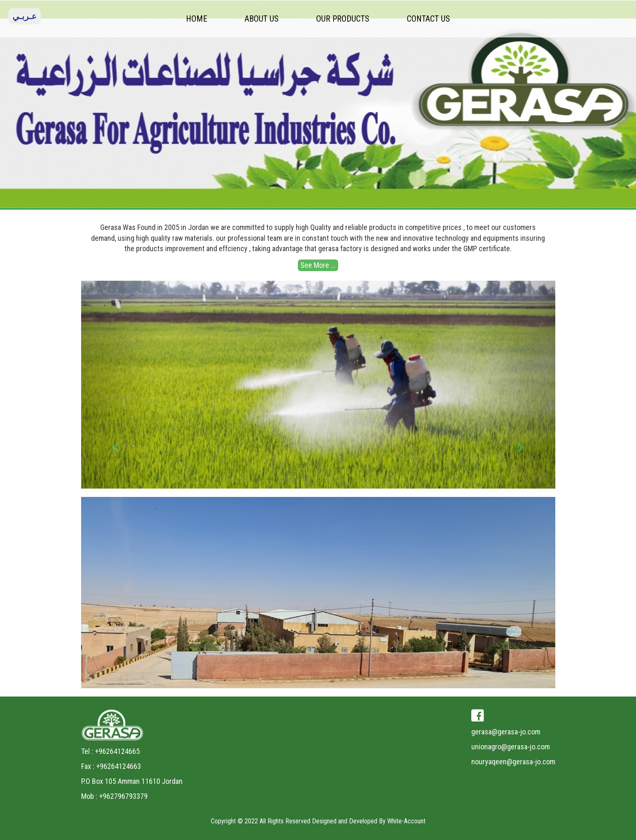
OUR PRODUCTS (343, 19)
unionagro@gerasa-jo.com (511, 747)
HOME (197, 19)
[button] (117, 385)
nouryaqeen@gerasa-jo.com (513, 762)
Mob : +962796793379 (114, 796)
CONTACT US (428, 19)
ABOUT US (262, 19)
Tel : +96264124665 (110, 751)
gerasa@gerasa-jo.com (506, 732)
